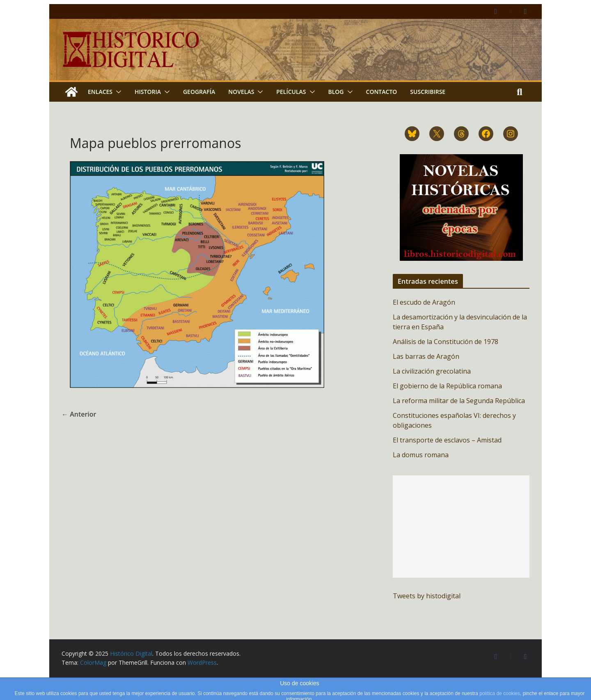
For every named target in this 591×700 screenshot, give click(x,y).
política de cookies (500, 693)
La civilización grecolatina (432, 371)
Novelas (241, 92)
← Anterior (79, 414)
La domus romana (421, 455)
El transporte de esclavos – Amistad (447, 440)
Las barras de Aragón (426, 356)
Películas (291, 92)
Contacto (382, 92)
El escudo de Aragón (424, 302)
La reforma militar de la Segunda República (459, 401)
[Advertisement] (461, 527)
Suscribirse (428, 92)
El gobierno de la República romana (447, 386)
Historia (148, 92)
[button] (117, 92)
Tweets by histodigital (427, 596)
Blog (336, 92)
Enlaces (100, 92)
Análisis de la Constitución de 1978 (446, 342)
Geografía (199, 92)
